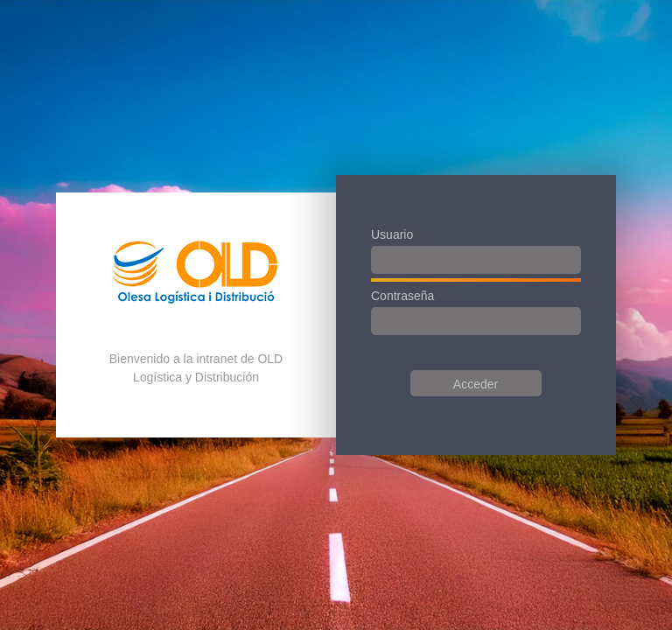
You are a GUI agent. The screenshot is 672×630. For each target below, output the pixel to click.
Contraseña (402, 296)
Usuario (392, 234)
